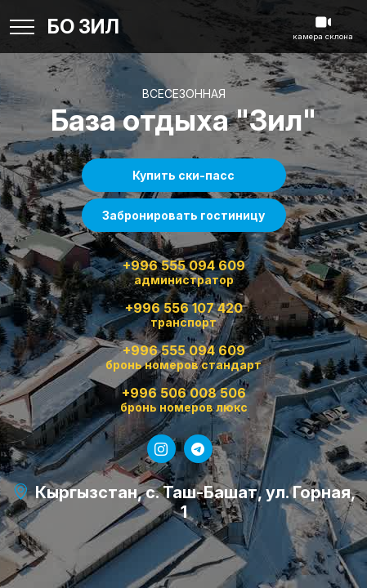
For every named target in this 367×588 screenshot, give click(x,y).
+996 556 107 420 (184, 315)
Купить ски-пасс (183, 175)
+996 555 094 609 (184, 273)
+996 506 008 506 (184, 400)
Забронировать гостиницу (183, 215)
